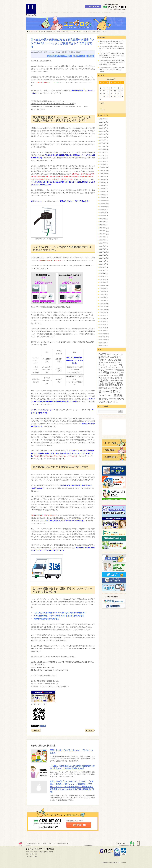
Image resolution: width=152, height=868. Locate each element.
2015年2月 (103, 328)
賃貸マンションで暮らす (52, 52)
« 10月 (102, 103)
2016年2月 (103, 300)
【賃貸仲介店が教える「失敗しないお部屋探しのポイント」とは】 (53, 104)
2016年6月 (103, 294)
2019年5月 (103, 222)
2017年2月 (103, 279)
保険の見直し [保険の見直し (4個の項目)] (115, 373)
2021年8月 (103, 152)
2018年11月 (103, 231)
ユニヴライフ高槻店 (65, 662)
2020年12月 (103, 167)
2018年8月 (103, 240)
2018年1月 (103, 249)
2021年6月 (103, 155)
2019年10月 (103, 207)
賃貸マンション (80, 56)
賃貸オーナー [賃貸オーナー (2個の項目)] (106, 392)
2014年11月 (103, 337)
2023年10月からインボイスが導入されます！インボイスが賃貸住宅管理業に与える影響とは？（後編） (112, 62)
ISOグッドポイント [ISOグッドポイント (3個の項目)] (113, 354)
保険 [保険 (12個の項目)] (106, 372)
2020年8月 (103, 180)
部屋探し (72, 52)
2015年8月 (103, 316)
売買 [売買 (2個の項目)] (104, 378)
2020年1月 (103, 198)
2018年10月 (103, 234)
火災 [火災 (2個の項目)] (121, 378)
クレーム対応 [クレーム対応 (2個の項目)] (112, 363)
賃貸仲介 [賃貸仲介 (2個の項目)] (110, 395)
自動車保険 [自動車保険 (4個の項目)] (103, 388)
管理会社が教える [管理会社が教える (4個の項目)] (116, 385)
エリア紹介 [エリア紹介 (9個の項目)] (115, 360)
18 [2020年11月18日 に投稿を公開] (108, 94)
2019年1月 (103, 225)
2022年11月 (103, 134)
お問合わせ (30, 844)
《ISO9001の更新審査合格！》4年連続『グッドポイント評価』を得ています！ (112, 48)
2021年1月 (103, 164)
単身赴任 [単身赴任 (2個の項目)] (116, 375)
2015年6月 (103, 322)
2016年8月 (103, 291)
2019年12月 (103, 201)
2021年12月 (103, 143)
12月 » (102, 109)
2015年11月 (103, 306)
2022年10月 (103, 137)
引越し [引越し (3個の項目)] (112, 378)
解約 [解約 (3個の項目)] (116, 388)
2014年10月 (103, 340)
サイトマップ (38, 844)
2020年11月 (103, 170)
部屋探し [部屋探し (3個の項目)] (105, 399)
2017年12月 (103, 252)
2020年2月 (103, 195)
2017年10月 (103, 258)
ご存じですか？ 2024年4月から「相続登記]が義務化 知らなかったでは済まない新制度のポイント (112, 55)
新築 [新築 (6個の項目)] (117, 378)
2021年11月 (103, 146)
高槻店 (78, 52)
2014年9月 (103, 343)
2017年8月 (103, 264)
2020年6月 (103, 186)
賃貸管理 (65, 52)
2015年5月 (103, 325)
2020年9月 (103, 177)
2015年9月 (103, 313)
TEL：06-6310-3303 (32, 854)
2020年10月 (103, 174)
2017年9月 (103, 261)
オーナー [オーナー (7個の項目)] (103, 362)
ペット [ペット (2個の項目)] (107, 365)
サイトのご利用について (49, 844)
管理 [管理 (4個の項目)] (106, 385)
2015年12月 (103, 303)
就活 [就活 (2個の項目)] (108, 378)
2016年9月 (103, 288)
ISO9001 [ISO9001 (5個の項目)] (102, 354)
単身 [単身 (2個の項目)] (112, 375)
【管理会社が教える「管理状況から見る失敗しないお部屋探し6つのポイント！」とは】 (60, 107)
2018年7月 (103, 243)
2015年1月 (103, 331)
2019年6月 (103, 219)
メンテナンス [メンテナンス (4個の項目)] (114, 367)
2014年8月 (103, 346)
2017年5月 (103, 270)
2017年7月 (103, 267)
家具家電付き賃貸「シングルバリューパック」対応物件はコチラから (53, 657)
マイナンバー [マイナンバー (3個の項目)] (114, 365)
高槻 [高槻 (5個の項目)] (115, 402)
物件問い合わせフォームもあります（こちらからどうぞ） (50, 670)
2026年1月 (103, 119)
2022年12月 (103, 131)
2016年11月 (103, 285)
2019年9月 (103, 210)
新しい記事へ (90, 730)
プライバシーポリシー (63, 844)
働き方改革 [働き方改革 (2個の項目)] (107, 375)
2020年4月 (103, 189)
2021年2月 (103, 161)
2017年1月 (103, 282)
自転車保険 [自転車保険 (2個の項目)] (111, 388)
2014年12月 (103, 334)
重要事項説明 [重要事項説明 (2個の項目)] (112, 399)
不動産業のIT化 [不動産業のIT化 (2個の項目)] (109, 370)
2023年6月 (103, 128)
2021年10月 (103, 149)
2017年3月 (103, 276)
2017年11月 (103, 255)
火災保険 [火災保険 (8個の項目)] (103, 381)
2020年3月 (103, 192)
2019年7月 (103, 216)
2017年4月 (103, 273)
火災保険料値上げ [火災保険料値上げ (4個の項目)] (116, 381)
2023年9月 (103, 125)
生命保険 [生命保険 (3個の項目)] (101, 383)
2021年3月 (103, 158)
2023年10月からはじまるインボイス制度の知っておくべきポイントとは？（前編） (112, 69)
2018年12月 (103, 228)
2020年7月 (103, 183)
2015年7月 (103, 319)
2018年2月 (103, 246)
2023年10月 (103, 122)
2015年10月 (103, 310)
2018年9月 (103, 237)
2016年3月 (103, 297)
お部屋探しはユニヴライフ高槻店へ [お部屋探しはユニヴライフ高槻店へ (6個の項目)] (111, 357)
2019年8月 (103, 213)
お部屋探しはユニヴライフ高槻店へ (60, 56)
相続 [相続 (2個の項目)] (106, 383)
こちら (53, 676)
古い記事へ (36, 730)
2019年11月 (103, 204)
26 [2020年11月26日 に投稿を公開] (111, 96)
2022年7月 (103, 140)
